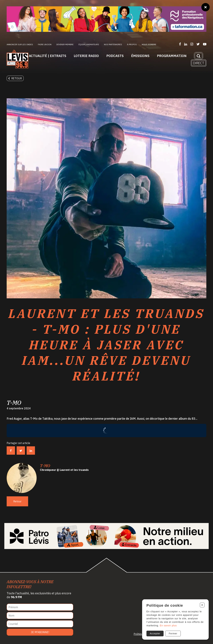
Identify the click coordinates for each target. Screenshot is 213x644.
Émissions (140, 56)
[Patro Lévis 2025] (107, 536)
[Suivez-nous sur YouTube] (205, 44)
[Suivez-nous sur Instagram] (192, 44)
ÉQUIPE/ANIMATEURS (89, 44)
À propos (132, 44)
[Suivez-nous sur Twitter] (198, 44)
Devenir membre (65, 44)
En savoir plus (168, 625)
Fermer (173, 633)
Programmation (172, 56)
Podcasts (115, 56)
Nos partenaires (113, 44)
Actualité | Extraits (48, 56)
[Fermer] (206, 7)
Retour (15, 78)
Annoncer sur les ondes (20, 44)
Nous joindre (149, 44)
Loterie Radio (86, 56)
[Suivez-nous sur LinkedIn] (186, 44)
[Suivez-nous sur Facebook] (180, 44)
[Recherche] (199, 56)
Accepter (155, 633)
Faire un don (45, 44)
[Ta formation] (106, 19)
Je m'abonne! (40, 632)
